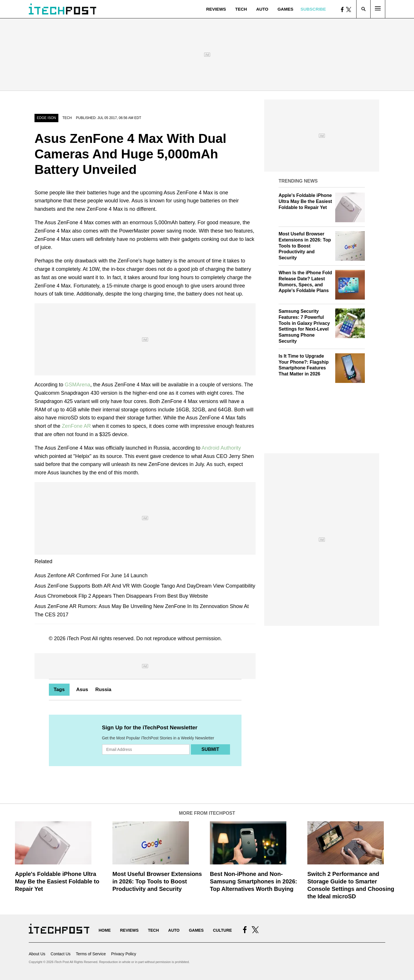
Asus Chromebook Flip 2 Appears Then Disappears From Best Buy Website (121, 596)
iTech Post (79, 638)
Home (105, 930)
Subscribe (313, 9)
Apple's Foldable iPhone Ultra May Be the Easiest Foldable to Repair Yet (305, 201)
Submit (210, 749)
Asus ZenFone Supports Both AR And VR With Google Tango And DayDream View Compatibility (145, 586)
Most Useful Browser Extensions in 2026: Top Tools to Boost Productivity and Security (305, 246)
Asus (82, 690)
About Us (37, 954)
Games (285, 9)
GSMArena (77, 385)
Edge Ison (46, 118)
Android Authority (221, 448)
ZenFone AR (76, 426)
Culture (223, 930)
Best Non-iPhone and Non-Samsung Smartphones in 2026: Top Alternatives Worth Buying (253, 881)
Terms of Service (91, 954)
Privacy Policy (123, 954)
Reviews (216, 9)
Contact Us (61, 954)
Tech (241, 9)
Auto (262, 9)
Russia (103, 690)
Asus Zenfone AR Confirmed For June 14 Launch (91, 576)
